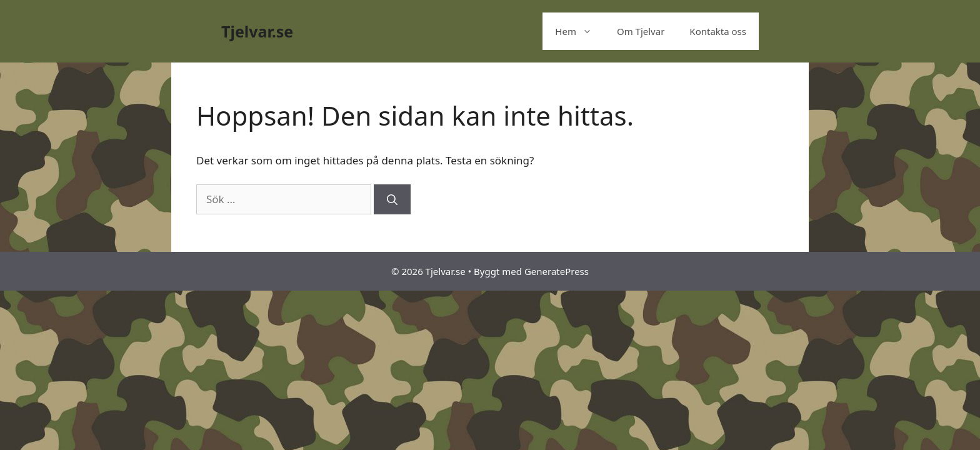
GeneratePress (557, 271)
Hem (580, 31)
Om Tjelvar (641, 31)
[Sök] (392, 199)
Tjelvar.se (257, 31)
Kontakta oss (718, 31)
